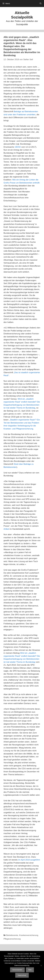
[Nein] (41, 965)
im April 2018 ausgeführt (29, 860)
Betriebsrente (12, 935)
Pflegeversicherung (12, 939)
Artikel (6, 529)
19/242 (18, 147)
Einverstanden (17, 970)
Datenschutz (22, 975)
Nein (30, 970)
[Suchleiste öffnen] (41, 4)
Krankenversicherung (29, 935)
